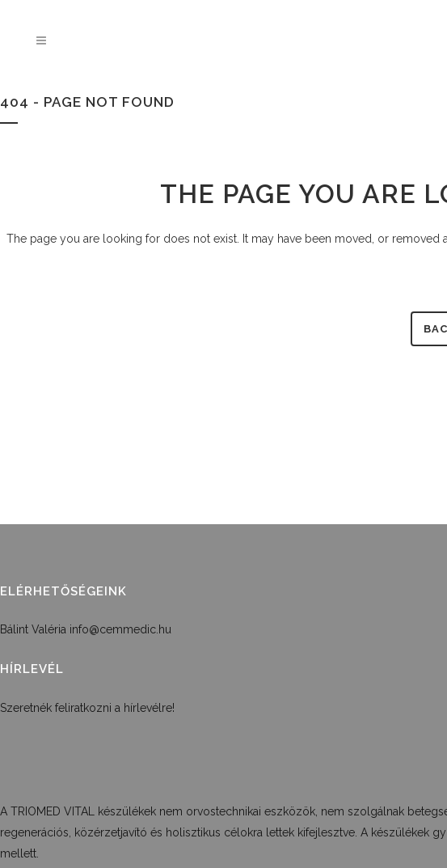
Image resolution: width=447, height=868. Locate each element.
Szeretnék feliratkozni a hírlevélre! (87, 708)
